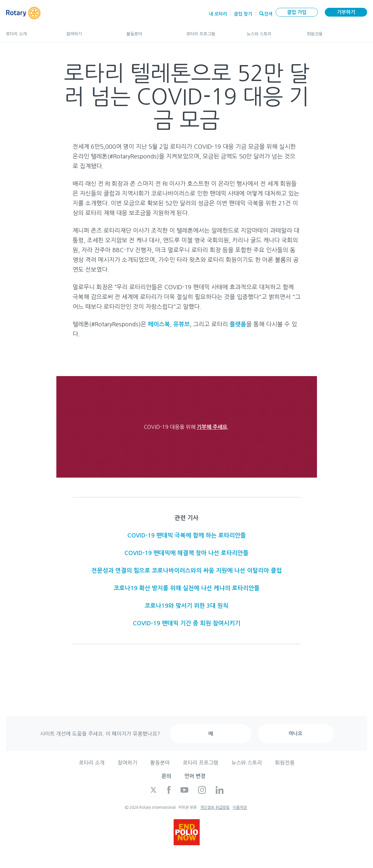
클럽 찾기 (243, 14)
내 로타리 (218, 14)
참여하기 (90, 31)
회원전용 (337, 31)
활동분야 (150, 31)
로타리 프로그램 (210, 31)
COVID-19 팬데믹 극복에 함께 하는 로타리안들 (187, 536)
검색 (268, 13)
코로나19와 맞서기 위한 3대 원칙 (186, 606)
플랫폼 (238, 324)
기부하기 (346, 12)
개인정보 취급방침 (215, 807)
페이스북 (159, 324)
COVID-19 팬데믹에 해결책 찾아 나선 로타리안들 (186, 553)
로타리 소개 (29, 31)
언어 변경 (195, 776)
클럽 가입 (297, 12)
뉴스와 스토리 (270, 31)
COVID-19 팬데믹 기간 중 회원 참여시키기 (187, 623)
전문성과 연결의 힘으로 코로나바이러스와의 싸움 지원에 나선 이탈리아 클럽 (187, 571)
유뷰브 (182, 324)
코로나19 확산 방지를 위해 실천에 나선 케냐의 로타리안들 (187, 588)
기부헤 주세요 (212, 427)
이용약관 (240, 807)
